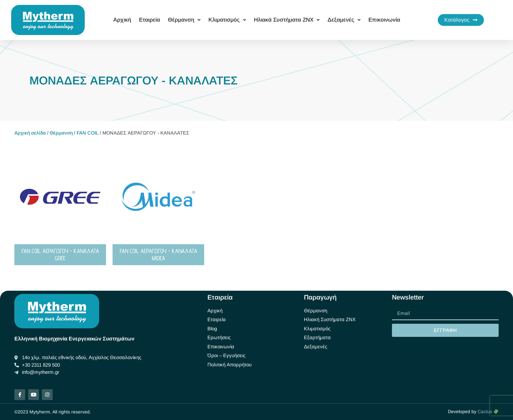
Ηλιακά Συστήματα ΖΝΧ (287, 20)
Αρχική (122, 20)
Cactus (488, 411)
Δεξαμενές (344, 20)
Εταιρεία (150, 20)
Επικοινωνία (384, 20)
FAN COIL (88, 133)
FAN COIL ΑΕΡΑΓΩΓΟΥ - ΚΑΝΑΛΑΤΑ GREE (60, 255)
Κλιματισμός (227, 20)
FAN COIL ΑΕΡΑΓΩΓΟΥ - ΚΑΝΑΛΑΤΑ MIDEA (159, 255)
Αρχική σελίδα (30, 133)
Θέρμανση (184, 20)
